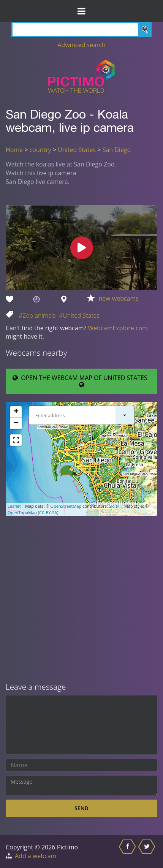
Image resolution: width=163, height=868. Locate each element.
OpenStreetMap (66, 506)
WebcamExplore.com (118, 328)
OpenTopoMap (22, 512)
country (40, 150)
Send (81, 808)
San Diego (117, 150)
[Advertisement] (81, 600)
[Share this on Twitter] (148, 852)
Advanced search (81, 45)
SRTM (114, 506)
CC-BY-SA (48, 512)
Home (14, 150)
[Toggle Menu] (81, 11)
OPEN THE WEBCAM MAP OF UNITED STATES (81, 381)
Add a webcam (36, 856)
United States (77, 150)
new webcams (119, 298)
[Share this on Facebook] (128, 852)
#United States (79, 315)
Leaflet (14, 506)
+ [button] (16, 412)
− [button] (16, 423)
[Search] (81, 29)
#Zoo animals (37, 315)
